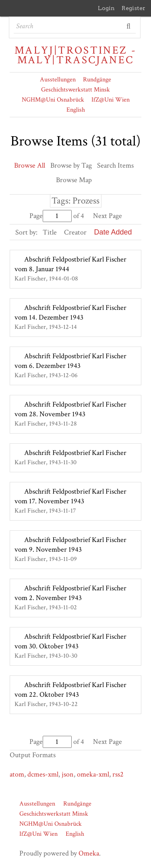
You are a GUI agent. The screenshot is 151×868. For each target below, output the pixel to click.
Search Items (115, 165)
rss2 (118, 774)
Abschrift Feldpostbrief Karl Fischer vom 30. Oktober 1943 (70, 641)
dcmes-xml (43, 774)
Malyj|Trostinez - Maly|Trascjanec (75, 55)
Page (51, 216)
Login (106, 8)
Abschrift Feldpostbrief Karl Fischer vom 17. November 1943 (70, 496)
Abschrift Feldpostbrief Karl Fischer (75, 453)
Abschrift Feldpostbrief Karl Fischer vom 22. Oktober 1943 (70, 690)
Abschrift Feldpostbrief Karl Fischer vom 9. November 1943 (70, 545)
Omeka (89, 853)
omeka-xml (93, 774)
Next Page (108, 216)
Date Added (113, 232)
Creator (75, 232)
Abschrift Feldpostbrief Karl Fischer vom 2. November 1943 (70, 593)
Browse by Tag (71, 165)
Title (50, 232)
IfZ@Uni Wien (111, 100)
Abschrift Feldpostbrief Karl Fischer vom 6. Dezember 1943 (70, 361)
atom (17, 774)
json (68, 774)
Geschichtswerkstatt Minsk (75, 90)
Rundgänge (97, 80)
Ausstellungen (58, 80)
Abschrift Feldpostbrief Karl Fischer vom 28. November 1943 (70, 409)
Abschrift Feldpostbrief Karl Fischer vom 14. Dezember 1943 (70, 313)
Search (129, 26)
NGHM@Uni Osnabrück (53, 100)
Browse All (30, 165)
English (76, 110)
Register (133, 8)
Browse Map (74, 180)
